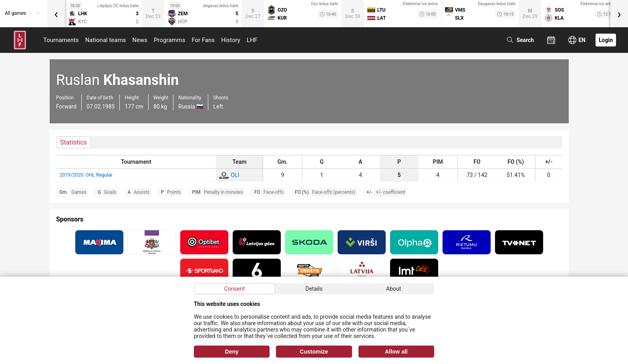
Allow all (396, 352)
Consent (234, 289)
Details (314, 289)
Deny (232, 352)
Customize (314, 352)
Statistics (73, 142)
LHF (252, 40)
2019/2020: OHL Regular (86, 175)
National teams (106, 40)
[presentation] (56, 14)
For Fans (203, 40)
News (140, 40)
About (394, 289)
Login (606, 40)
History (231, 40)
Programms (169, 40)
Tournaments (61, 40)
